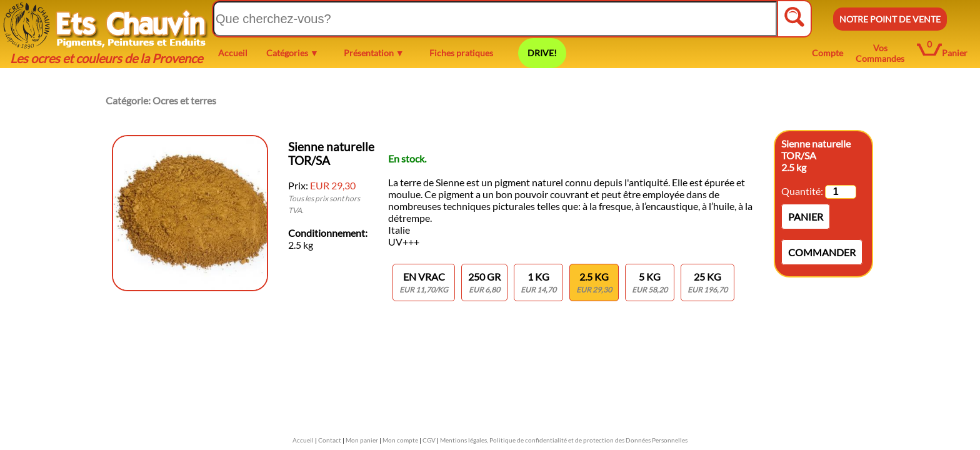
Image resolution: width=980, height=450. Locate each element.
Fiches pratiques (461, 53)
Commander (822, 252)
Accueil (233, 53)
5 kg (650, 282)
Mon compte (400, 440)
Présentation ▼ (374, 53)
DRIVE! (542, 53)
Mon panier (362, 440)
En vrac (424, 282)
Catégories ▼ (292, 53)
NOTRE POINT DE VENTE (890, 19)
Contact (330, 440)
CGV (429, 440)
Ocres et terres (184, 100)
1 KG (538, 282)
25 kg (707, 282)
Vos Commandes (880, 53)
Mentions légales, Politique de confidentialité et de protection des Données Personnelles (564, 440)
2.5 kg (594, 282)
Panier (955, 53)
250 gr (484, 282)
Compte (827, 53)
